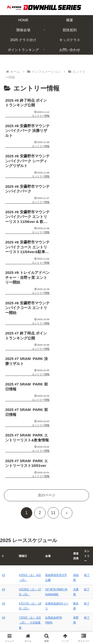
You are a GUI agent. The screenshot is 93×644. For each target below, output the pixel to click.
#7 (3, 506)
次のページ (47, 312)
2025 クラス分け (24, 621)
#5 (3, 473)
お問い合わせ (69, 628)
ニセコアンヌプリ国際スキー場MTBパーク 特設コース (56, 477)
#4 (3, 434)
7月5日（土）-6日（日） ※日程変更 (26, 439)
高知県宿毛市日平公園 (56, 392)
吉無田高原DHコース (56, 420)
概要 (69, 606)
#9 (3, 534)
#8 (3, 520)
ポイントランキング (24, 628)
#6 (3, 492)
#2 (3, 406)
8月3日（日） (23, 458)
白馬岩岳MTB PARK (55, 434)
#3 (3, 420)
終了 (87, 392)
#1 (3, 392)
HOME (24, 606)
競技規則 (69, 614)
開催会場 (24, 614)
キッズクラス (69, 621)
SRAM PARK (51, 506)
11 (53, 329)
